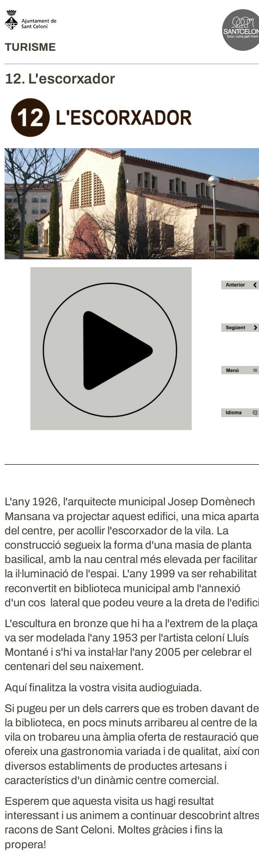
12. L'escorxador (60, 79)
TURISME (30, 47)
